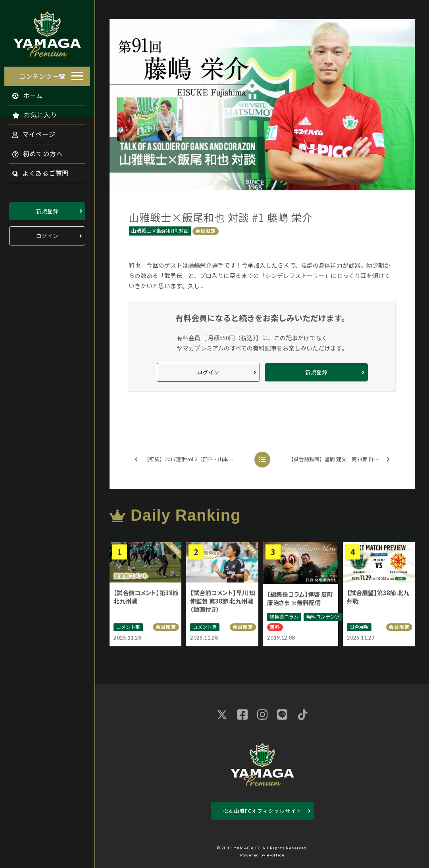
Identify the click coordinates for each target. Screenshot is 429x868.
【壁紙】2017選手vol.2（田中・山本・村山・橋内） (192, 459)
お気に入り (30, 113)
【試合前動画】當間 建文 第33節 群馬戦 (339, 459)
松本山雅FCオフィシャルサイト (262, 811)
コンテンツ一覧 (42, 74)
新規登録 (47, 209)
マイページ (30, 132)
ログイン (47, 234)
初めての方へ (33, 151)
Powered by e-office (262, 855)
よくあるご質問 (36, 171)
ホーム (23, 93)
